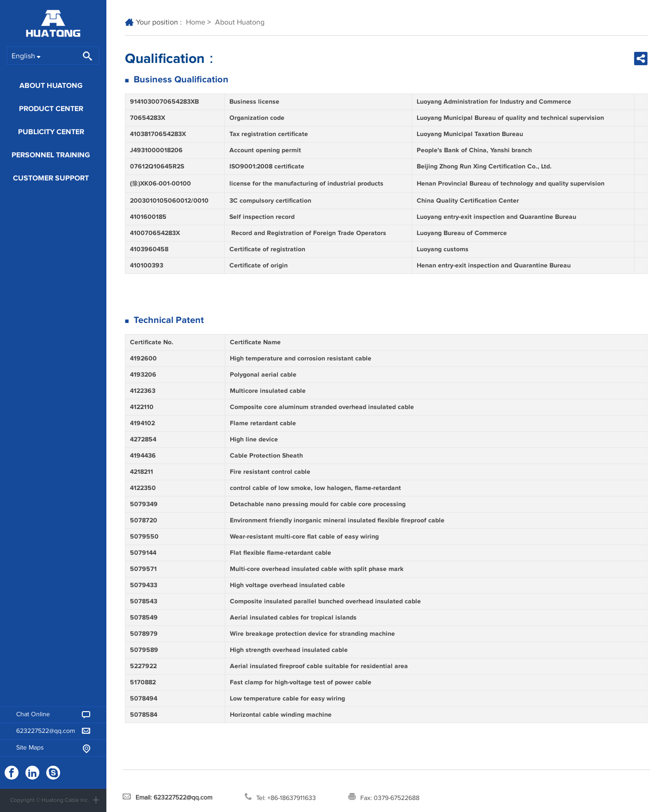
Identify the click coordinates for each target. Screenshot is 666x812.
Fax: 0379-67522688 (384, 797)
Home (196, 22)
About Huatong (51, 86)
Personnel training (51, 155)
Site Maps (53, 749)
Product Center (51, 109)
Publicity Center (51, 132)
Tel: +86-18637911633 (280, 797)
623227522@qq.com (53, 731)
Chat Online (53, 715)
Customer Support (51, 178)
